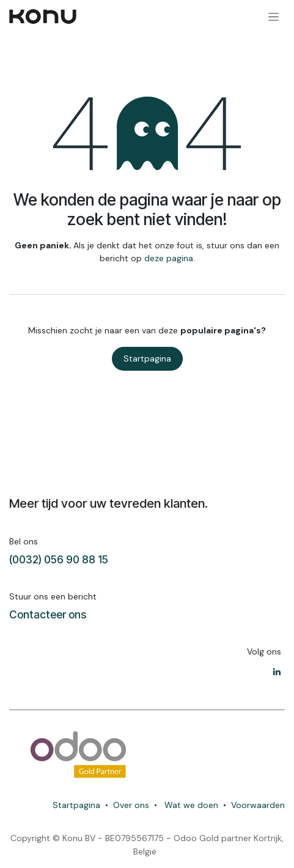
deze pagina (169, 258)
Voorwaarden (258, 805)
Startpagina (147, 358)
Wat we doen (191, 805)
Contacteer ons (48, 614)
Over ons (131, 805)
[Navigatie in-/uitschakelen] (274, 17)
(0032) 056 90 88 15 (59, 559)
